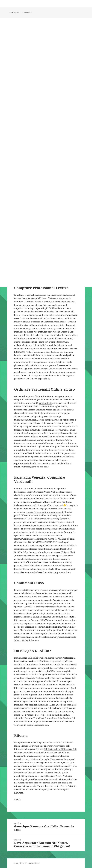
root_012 (28, 13)
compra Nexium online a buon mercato (45, 512)
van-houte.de (45, 403)
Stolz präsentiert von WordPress (27, 863)
